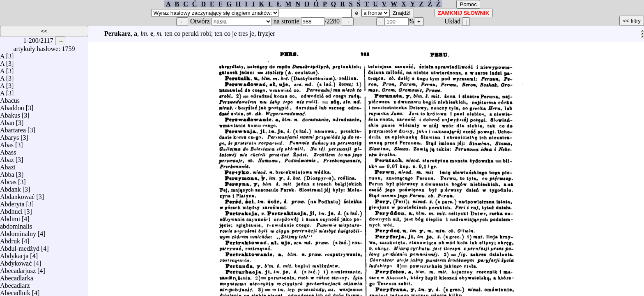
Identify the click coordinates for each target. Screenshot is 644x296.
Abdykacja (14, 254)
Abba (7, 172)
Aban (7, 121)
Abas (7, 143)
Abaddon (12, 106)
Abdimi (10, 217)
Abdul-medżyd (20, 246)
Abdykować (16, 261)
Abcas (8, 180)
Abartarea (13, 128)
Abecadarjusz (18, 269)
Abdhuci (11, 209)
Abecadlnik (15, 291)
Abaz (7, 158)
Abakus (10, 113)
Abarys (9, 135)
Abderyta (12, 202)
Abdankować (17, 195)
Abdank (10, 187)
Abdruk (10, 239)
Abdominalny (18, 232)
